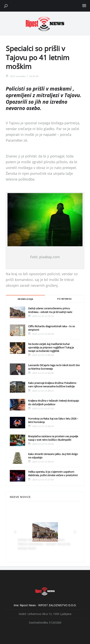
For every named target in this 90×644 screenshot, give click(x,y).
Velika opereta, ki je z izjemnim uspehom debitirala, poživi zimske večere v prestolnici (53, 473)
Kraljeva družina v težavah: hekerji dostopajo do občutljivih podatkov (54, 402)
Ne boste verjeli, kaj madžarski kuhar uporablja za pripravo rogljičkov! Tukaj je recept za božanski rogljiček (51, 347)
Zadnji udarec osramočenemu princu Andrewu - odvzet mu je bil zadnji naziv (50, 310)
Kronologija (25, 299)
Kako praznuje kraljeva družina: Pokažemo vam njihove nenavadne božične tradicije (52, 385)
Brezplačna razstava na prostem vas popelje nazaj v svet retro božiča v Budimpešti (53, 438)
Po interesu (64, 299)
